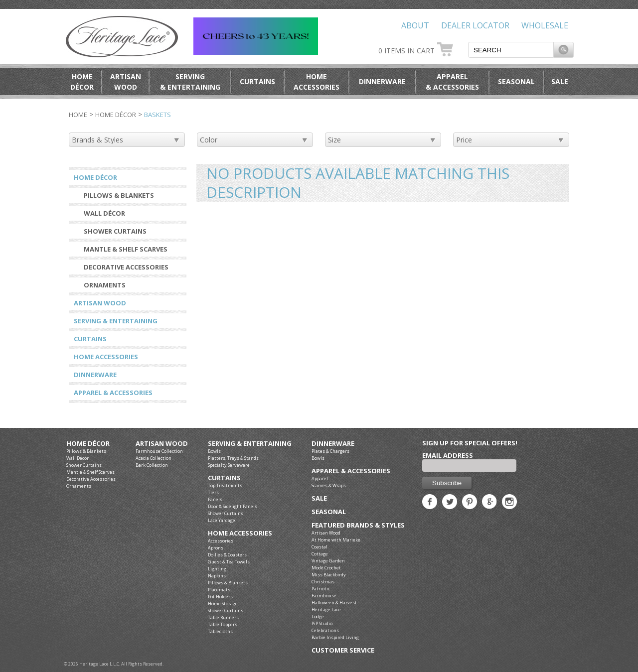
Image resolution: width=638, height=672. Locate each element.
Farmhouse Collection (159, 451)
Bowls (214, 451)
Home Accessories (106, 357)
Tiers (213, 492)
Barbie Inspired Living (335, 637)
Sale (560, 81)
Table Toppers (223, 624)
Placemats (219, 590)
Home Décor (116, 115)
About (415, 25)
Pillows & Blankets (119, 195)
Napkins (217, 576)
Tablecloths (220, 631)
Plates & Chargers (330, 451)
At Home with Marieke (336, 540)
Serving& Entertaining (190, 82)
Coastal (319, 547)
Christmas (323, 582)
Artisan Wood (100, 303)
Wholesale (545, 25)
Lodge (318, 616)
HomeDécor (82, 82)
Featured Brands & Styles (358, 525)
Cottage (320, 554)
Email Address (448, 455)
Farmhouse (324, 596)
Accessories (221, 541)
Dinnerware (382, 81)
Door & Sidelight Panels (233, 506)
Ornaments (105, 285)
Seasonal (516, 81)
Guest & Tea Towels (229, 562)
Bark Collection (152, 465)
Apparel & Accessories (113, 393)
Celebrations (325, 630)
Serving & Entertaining (116, 321)
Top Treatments (225, 485)
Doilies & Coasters (227, 555)
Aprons (216, 548)
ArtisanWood (126, 82)
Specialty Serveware (229, 465)
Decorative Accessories (126, 267)
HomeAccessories (317, 82)
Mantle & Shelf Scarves (126, 249)
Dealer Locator (475, 25)
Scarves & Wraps (329, 485)
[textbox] (511, 50)
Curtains (257, 81)
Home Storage (223, 604)
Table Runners (223, 617)
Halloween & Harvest (334, 603)
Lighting (217, 569)
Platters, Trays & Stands (233, 458)
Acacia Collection (154, 458)
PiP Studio (322, 623)
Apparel (320, 478)
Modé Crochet (326, 568)
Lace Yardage (222, 520)
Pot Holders (220, 597)
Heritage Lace (326, 609)
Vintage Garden (328, 561)
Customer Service (343, 650)
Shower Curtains (115, 231)
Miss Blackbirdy (329, 575)
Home (78, 115)
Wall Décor (104, 213)
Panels (215, 499)
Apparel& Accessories (452, 82)
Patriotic (321, 589)
